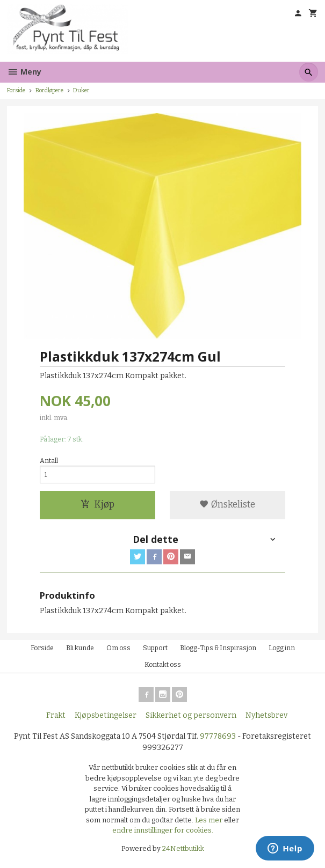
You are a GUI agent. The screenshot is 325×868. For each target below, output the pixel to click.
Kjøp (97, 505)
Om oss (118, 648)
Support (155, 648)
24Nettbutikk (183, 848)
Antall (49, 461)
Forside (16, 90)
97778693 (218, 736)
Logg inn (282, 648)
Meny (24, 72)
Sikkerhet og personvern (191, 715)
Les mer (210, 820)
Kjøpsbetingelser (106, 715)
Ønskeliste (227, 505)
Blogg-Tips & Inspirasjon (218, 648)
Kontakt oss (163, 665)
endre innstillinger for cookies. (163, 830)
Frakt (56, 715)
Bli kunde (80, 648)
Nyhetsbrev (266, 715)
